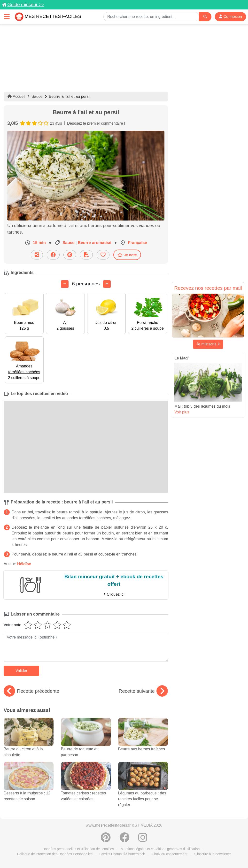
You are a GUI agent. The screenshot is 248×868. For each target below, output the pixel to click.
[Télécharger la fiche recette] (86, 255)
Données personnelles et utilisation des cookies (78, 849)
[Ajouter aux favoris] (103, 255)
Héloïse (24, 564)
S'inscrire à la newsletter (213, 854)
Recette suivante (143, 691)
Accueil (16, 96)
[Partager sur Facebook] (53, 255)
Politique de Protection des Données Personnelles (55, 854)
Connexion (230, 17)
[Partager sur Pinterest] (70, 255)
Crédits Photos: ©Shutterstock (122, 854)
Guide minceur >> (26, 4)
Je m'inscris (208, 344)
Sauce (37, 96)
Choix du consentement (170, 854)
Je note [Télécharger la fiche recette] (127, 255)
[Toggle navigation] (7, 17)
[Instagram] (143, 840)
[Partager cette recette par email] (37, 255)
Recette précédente (31, 691)
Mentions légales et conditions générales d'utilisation (160, 849)
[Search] (205, 17)
